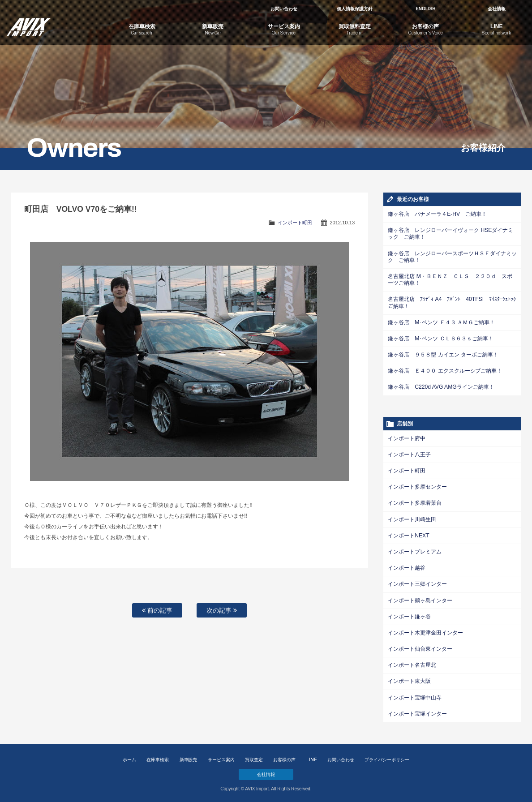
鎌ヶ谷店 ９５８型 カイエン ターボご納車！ (443, 354)
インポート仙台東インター (420, 647)
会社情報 (497, 9)
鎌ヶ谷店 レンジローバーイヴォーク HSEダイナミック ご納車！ (450, 234)
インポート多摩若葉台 (415, 502)
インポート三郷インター (417, 582)
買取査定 (254, 757)
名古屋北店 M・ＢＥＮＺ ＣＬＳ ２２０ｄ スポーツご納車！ (450, 279)
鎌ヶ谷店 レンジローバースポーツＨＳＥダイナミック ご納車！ (452, 256)
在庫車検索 (158, 757)
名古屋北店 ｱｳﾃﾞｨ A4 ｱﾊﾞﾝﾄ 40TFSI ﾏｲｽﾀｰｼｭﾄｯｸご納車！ (452, 302)
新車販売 (189, 757)
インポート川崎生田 (412, 518)
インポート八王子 (409, 453)
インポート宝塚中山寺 (415, 695)
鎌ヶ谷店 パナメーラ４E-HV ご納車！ (437, 214)
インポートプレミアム (415, 550)
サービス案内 (221, 757)
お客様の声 (284, 757)
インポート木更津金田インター (425, 630)
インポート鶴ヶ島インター (420, 598)
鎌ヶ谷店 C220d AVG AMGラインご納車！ (441, 386)
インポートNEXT (408, 534)
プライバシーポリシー (387, 757)
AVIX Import (53, 22)
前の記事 (157, 610)
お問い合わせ (284, 9)
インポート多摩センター (417, 485)
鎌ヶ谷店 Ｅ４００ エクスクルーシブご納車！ (445, 370)
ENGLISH (425, 9)
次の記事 (222, 610)
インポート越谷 (407, 566)
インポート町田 (295, 223)
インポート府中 (407, 437)
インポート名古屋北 (412, 663)
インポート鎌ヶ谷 (409, 614)
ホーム (129, 757)
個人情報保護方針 (355, 9)
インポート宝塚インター (417, 711)
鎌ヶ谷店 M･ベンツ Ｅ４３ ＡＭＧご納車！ (441, 322)
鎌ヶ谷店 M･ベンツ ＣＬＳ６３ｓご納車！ (440, 338)
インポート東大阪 (409, 679)
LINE (312, 757)
